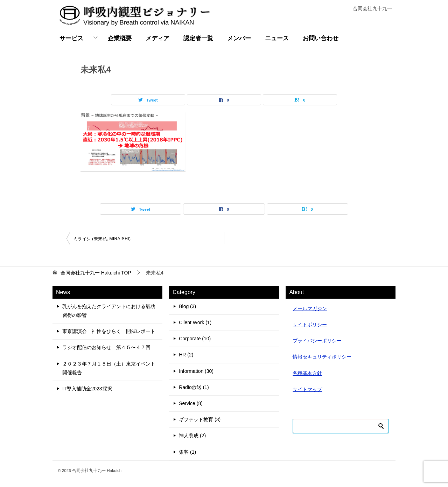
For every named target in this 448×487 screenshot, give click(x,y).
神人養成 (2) (192, 436)
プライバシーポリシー (317, 341)
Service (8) (191, 403)
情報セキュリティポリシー (322, 357)
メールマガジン (310, 308)
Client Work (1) (195, 322)
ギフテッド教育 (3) (200, 419)
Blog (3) (187, 306)
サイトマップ (307, 389)
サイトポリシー (310, 325)
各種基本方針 (307, 373)
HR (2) (186, 355)
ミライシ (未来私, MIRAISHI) (102, 239)
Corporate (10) (195, 339)
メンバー (239, 38)
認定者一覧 (198, 38)
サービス (71, 38)
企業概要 (120, 38)
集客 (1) (187, 452)
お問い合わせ (321, 38)
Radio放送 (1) (194, 387)
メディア (157, 38)
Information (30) (196, 371)
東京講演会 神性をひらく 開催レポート (109, 331)
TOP (96, 273)
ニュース (277, 38)
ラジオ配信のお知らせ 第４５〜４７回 (106, 347)
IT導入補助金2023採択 (87, 389)
